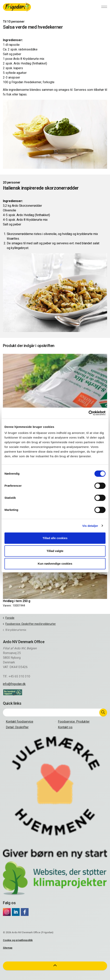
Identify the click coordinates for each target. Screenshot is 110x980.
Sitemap (8, 948)
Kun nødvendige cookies (55, 564)
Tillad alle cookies (55, 538)
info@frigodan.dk (14, 684)
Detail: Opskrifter (17, 727)
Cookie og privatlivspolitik (18, 940)
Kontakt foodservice (20, 722)
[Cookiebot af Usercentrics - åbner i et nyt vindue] (89, 413)
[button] (103, 712)
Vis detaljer (90, 526)
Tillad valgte (55, 551)
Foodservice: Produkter (74, 722)
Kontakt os (65, 727)
